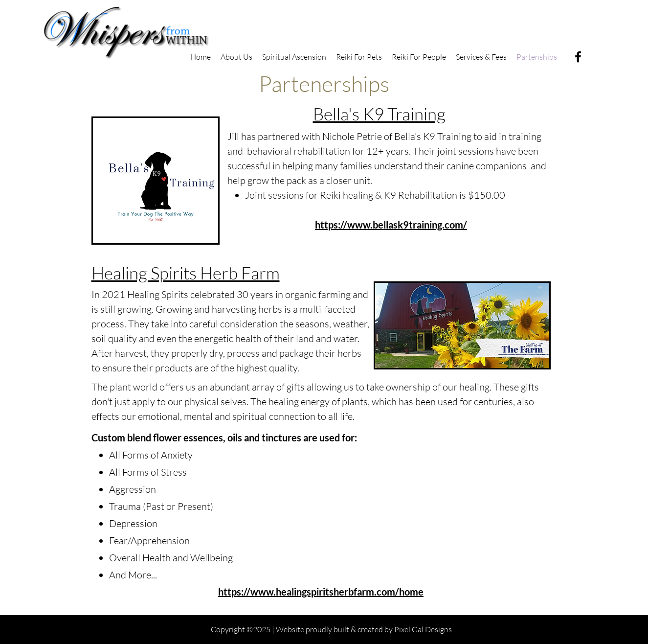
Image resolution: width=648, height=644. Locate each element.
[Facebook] (578, 57)
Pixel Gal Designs (423, 629)
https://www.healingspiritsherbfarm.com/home (321, 592)
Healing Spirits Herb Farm (186, 273)
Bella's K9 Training (379, 114)
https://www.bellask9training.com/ (391, 225)
